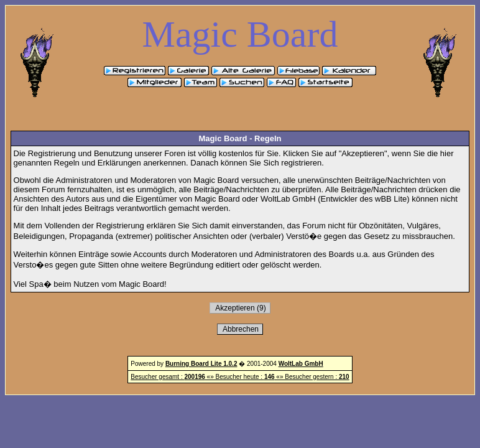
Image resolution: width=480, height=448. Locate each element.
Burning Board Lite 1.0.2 (201, 364)
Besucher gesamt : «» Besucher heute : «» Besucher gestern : (240, 377)
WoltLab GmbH (301, 364)
